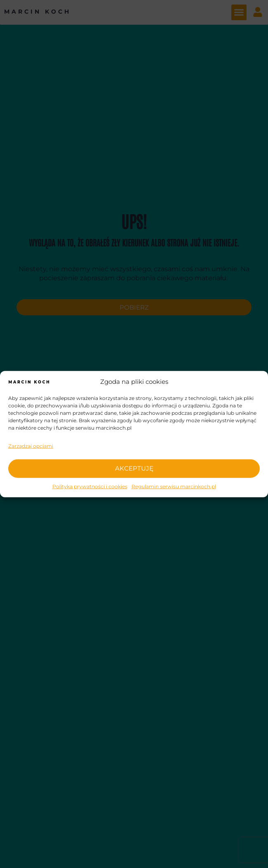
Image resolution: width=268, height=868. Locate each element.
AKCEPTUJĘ (134, 468)
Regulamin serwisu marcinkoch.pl (174, 486)
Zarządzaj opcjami (31, 446)
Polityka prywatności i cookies (90, 486)
